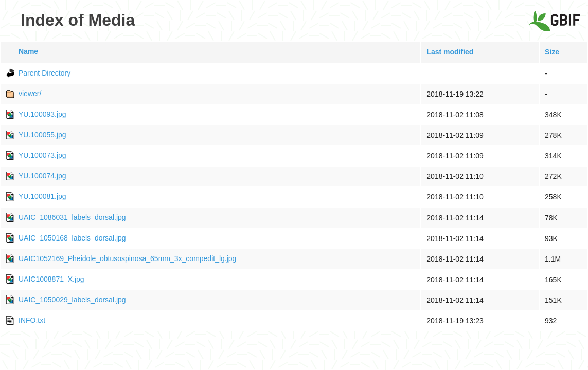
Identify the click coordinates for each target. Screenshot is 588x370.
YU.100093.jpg (42, 114)
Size (552, 52)
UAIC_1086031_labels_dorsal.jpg (72, 217)
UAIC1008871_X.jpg (51, 279)
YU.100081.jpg (42, 196)
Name (28, 51)
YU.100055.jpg (42, 135)
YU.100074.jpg (42, 176)
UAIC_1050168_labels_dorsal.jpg (72, 238)
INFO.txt (32, 320)
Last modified (450, 52)
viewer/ (30, 94)
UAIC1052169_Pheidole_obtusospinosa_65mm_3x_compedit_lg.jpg (127, 258)
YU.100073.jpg (42, 155)
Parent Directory (44, 73)
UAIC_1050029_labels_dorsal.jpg (72, 300)
